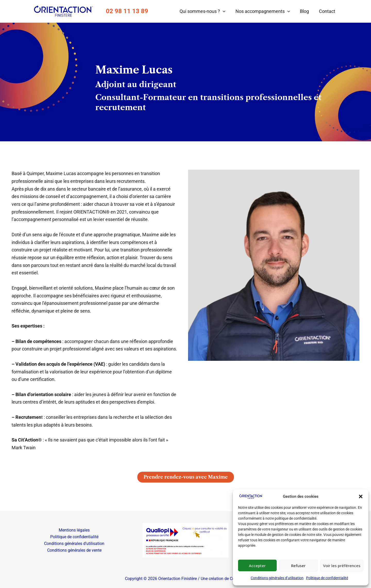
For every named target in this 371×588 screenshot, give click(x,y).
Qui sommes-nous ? (205, 11)
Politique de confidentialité (327, 578)
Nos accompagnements (264, 11)
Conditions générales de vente (74, 550)
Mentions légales (74, 530)
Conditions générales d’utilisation (277, 578)
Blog (305, 11)
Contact (327, 11)
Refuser (298, 566)
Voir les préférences (342, 566)
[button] (361, 496)
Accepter (257, 566)
